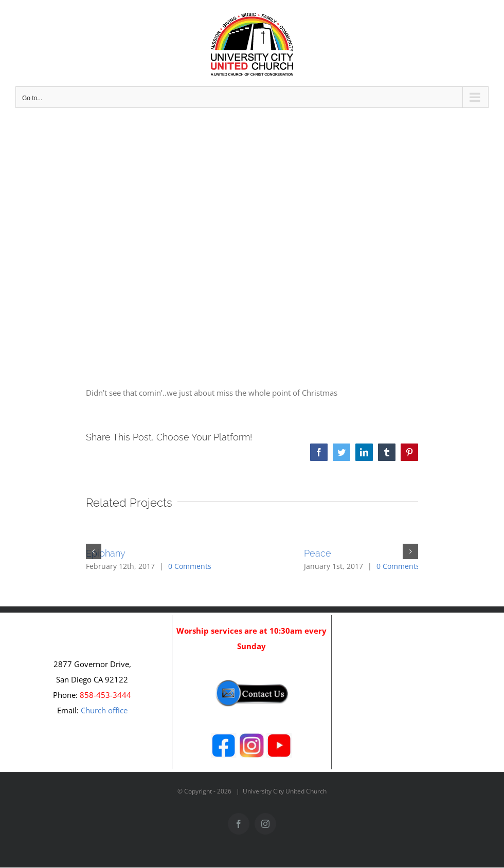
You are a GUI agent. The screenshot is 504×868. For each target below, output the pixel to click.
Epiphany (106, 553)
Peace (318, 553)
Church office (104, 710)
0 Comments (190, 566)
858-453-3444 (105, 695)
